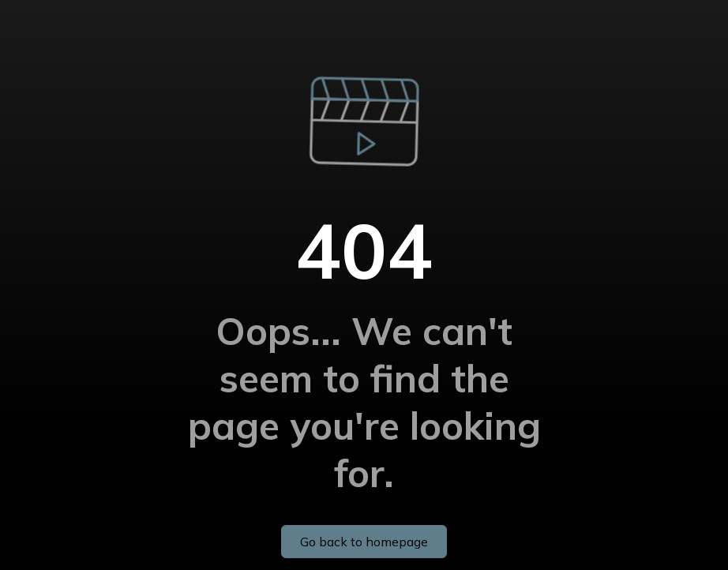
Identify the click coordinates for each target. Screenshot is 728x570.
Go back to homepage (364, 542)
